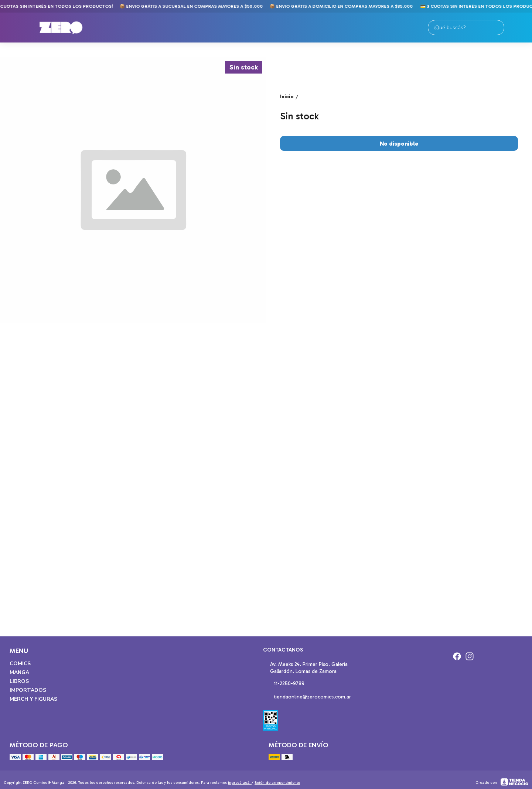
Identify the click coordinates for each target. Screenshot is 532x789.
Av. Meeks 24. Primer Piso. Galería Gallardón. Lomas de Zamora (305, 668)
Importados (28, 690)
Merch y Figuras (33, 699)
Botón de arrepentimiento (277, 783)
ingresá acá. (240, 783)
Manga (19, 672)
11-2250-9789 (284, 684)
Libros (19, 681)
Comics (20, 664)
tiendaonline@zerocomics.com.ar (307, 697)
